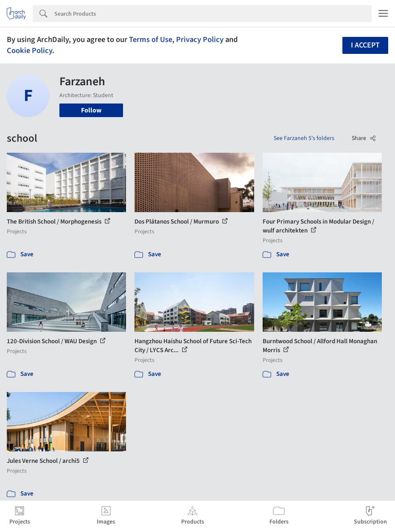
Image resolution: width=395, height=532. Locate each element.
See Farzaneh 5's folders (304, 138)
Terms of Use (151, 39)
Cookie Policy (29, 50)
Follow (91, 110)
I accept (365, 45)
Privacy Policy (200, 39)
